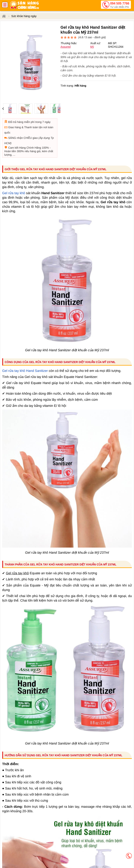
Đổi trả (12, 122)
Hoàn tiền (10, 151)
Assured (65, 47)
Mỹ (92, 47)
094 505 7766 (120, 5)
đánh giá (100, 37)
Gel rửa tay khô (14, 193)
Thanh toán (31, 127)
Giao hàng (15, 127)
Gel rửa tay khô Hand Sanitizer (25, 371)
